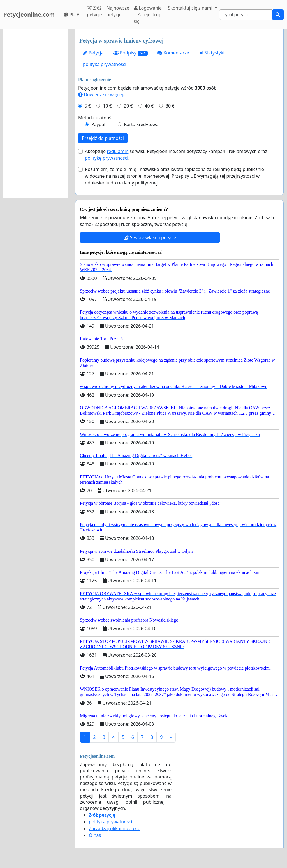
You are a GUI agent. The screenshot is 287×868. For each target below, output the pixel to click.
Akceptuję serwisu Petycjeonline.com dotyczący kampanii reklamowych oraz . (176, 155)
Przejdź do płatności (103, 138)
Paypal (98, 124)
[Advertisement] (36, 114)
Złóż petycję (94, 11)
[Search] (246, 15)
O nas (95, 835)
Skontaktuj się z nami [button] (191, 8)
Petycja (93, 53)
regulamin (118, 151)
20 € (128, 106)
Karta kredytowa (141, 124)
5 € (88, 106)
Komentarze (173, 53)
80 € (170, 106)
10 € (107, 106)
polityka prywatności (105, 64)
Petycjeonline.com (29, 14)
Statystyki (212, 53)
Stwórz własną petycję (150, 237)
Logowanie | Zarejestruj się (148, 15)
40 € (149, 106)
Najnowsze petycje (118, 11)
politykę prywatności (107, 158)
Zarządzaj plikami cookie (114, 828)
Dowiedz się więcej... (102, 95)
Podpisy (131, 53)
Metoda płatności (96, 118)
